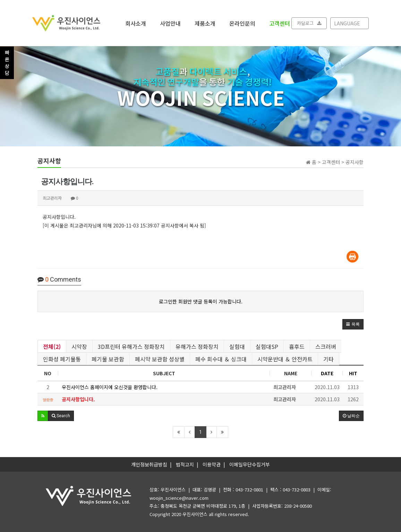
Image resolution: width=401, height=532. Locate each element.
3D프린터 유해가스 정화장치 (131, 346)
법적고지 (185, 464)
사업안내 (170, 23)
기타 (329, 359)
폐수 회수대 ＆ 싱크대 (221, 359)
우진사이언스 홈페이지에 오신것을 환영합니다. (110, 387)
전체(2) (52, 346)
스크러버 (326, 346)
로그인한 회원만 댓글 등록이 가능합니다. (201, 301)
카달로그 (309, 23)
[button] (353, 324)
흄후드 (297, 346)
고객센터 (280, 23)
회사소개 (136, 23)
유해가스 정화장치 (197, 346)
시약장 (79, 346)
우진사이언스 (195, 514)
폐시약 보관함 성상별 (160, 359)
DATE (327, 373)
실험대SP (267, 346)
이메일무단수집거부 (250, 464)
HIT (353, 373)
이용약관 (212, 464)
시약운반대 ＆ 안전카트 (285, 359)
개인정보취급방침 (149, 464)
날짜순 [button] (351, 416)
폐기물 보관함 (108, 359)
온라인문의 (242, 23)
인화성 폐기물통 (62, 359)
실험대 (237, 346)
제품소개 (205, 23)
